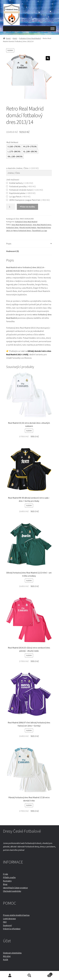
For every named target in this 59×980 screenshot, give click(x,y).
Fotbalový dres (12, 228)
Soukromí (7, 925)
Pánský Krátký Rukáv (28, 228)
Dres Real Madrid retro (42, 225)
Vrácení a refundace (12, 929)
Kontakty (7, 881)
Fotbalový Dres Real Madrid (30, 38)
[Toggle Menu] (53, 29)
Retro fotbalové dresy (22, 231)
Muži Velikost (12, 142)
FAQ (5, 922)
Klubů (15, 38)
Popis (9, 244)
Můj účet (7, 956)
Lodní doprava (9, 919)
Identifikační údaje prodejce (15, 888)
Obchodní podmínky (12, 891)
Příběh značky (9, 877)
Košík (6, 960)
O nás (6, 874)
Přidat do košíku (27, 207)
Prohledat (29, 976)
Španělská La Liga (40, 231)
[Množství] (11, 207)
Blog (5, 884)
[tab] (29, 244)
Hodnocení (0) (13, 251)
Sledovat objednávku (12, 953)
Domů (8, 38)
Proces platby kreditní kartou (16, 915)
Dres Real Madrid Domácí (22, 225)
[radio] (14, 147)
